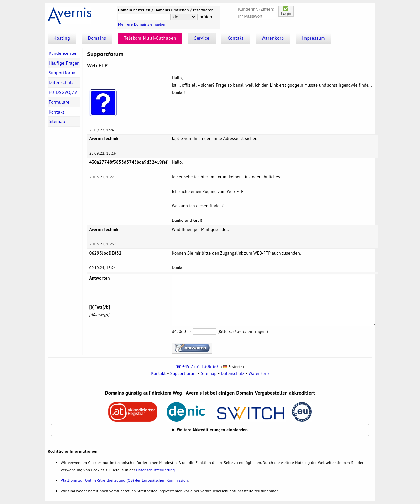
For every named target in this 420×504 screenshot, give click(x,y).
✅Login (286, 11)
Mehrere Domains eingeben (142, 24)
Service (202, 38)
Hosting (62, 38)
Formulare (59, 102)
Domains (97, 38)
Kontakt (236, 38)
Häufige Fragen (64, 63)
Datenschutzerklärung (155, 470)
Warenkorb (273, 38)
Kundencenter (63, 53)
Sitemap (57, 121)
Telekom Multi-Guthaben (150, 38)
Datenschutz (61, 82)
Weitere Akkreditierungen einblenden (212, 430)
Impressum (313, 38)
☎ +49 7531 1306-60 (197, 366)
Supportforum (63, 73)
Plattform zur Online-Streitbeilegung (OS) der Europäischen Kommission (124, 480)
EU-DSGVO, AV (63, 92)
